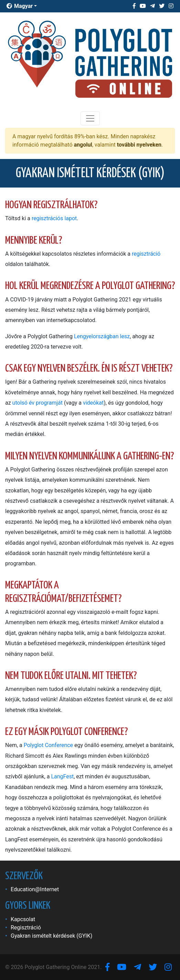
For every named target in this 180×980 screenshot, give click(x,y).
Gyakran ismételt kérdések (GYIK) (51, 936)
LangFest (62, 776)
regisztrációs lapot (54, 218)
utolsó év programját (38, 403)
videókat (93, 403)
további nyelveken (139, 145)
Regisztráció (26, 928)
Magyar (20, 6)
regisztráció (146, 254)
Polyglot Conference (48, 745)
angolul (83, 145)
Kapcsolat (23, 919)
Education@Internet (35, 889)
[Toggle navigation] (90, 118)
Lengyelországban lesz (102, 336)
